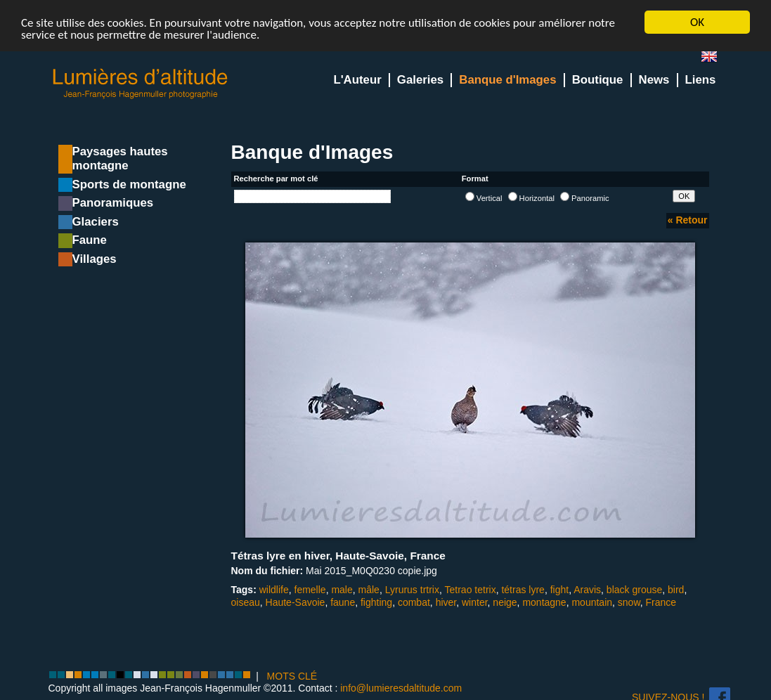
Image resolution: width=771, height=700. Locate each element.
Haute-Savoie (296, 602)
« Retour (688, 220)
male (342, 590)
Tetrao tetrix (471, 590)
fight (559, 590)
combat (414, 602)
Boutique (598, 80)
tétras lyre (523, 590)
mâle (369, 590)
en (715, 59)
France (661, 602)
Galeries (420, 80)
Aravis (587, 590)
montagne (544, 602)
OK (697, 22)
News (654, 80)
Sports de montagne (129, 184)
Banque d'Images (507, 80)
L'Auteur (357, 80)
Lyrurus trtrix (412, 590)
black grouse (634, 590)
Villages (95, 259)
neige (505, 602)
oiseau (246, 602)
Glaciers (96, 222)
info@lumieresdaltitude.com (401, 688)
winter (475, 602)
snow (629, 602)
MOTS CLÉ (292, 676)
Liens (701, 80)
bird (676, 590)
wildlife (274, 590)
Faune (90, 240)
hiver (446, 602)
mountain (592, 602)
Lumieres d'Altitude (141, 84)
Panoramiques (113, 203)
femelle (310, 590)
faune (343, 602)
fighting (376, 602)
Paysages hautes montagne (120, 158)
